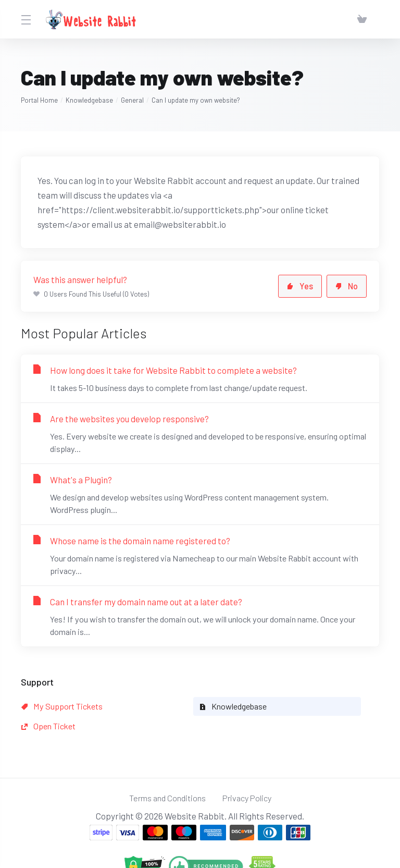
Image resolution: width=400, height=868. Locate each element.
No (346, 286)
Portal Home (39, 100)
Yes (299, 286)
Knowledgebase (89, 100)
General (132, 100)
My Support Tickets (65, 706)
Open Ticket (280, 706)
